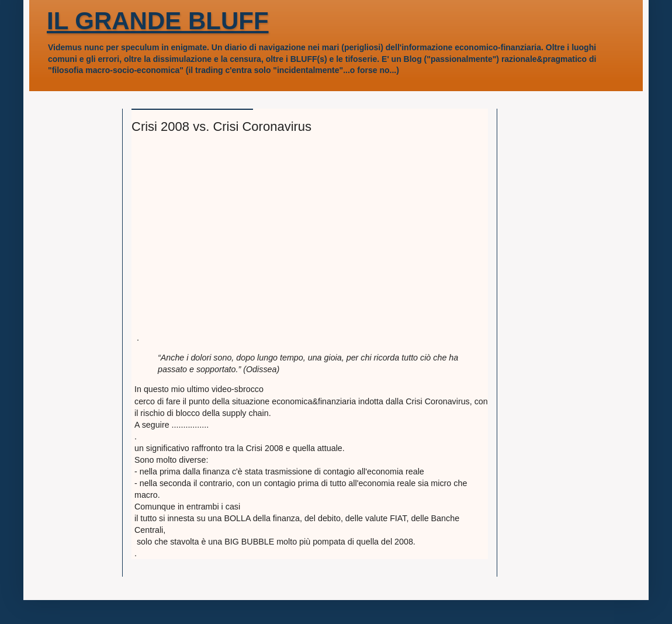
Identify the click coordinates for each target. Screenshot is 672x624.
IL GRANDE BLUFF (158, 21)
